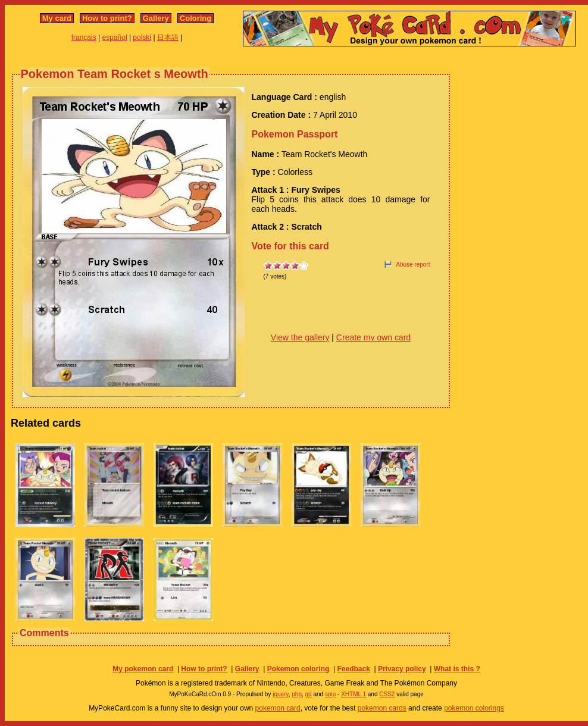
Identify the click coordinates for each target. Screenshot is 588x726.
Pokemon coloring (298, 669)
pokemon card (278, 708)
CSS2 (387, 694)
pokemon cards (382, 708)
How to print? (107, 18)
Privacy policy (402, 669)
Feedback (353, 669)
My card (57, 18)
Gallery (156, 18)
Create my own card (373, 337)
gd (309, 694)
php (297, 694)
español (115, 37)
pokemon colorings (474, 708)
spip (330, 694)
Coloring (196, 18)
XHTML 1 (354, 694)
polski (142, 37)
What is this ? (457, 669)
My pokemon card (143, 669)
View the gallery (300, 337)
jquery (281, 694)
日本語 (168, 37)
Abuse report (413, 265)
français (84, 37)
